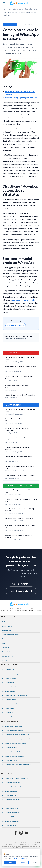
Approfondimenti (16, 9)
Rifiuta (23, 863)
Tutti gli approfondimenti (21, 591)
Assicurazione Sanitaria (9, 700)
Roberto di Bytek (27, 336)
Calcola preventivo (21, 584)
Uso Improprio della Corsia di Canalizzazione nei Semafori (20, 377)
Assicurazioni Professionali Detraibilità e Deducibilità (18, 448)
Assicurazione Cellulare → (16, 325)
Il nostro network (7, 656)
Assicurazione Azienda (9, 825)
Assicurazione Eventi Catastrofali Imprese (15, 778)
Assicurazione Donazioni (10, 678)
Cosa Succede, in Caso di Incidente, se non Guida (20, 476)
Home (5, 9)
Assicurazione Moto (8, 713)
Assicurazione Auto (8, 708)
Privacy (25, 858)
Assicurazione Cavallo (9, 691)
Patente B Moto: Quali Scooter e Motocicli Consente (18, 458)
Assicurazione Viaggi (8, 682)
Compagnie (5, 647)
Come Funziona (7, 626)
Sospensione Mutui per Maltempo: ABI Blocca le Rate (20, 491)
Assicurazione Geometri (9, 747)
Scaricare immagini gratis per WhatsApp (21, 98)
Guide (4, 643)
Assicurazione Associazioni (10, 808)
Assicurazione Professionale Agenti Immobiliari (17, 739)
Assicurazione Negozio (9, 795)
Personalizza (34, 863)
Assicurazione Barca (8, 717)
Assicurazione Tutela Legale (10, 821)
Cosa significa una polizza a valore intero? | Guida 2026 (21, 500)
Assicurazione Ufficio (8, 804)
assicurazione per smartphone (25, 300)
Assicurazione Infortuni (9, 704)
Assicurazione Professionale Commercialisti (16, 735)
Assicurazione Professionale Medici (13, 756)
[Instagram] (21, 833)
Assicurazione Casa (8, 670)
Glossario (5, 639)
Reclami (4, 660)
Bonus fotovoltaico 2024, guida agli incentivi (19, 518)
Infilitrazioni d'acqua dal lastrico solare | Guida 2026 (20, 527)
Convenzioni (6, 652)
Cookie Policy (17, 858)
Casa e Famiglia (31, 9)
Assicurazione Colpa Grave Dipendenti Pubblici (16, 765)
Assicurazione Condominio (10, 813)
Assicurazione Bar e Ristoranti (11, 800)
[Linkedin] (26, 833)
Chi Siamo (5, 622)
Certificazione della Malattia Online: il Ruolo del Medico (20, 467)
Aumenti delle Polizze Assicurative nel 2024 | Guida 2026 (19, 510)
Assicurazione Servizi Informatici (12, 769)
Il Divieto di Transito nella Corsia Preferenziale (20, 395)
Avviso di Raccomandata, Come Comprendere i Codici (20, 358)
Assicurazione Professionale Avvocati (14, 730)
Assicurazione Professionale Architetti (14, 743)
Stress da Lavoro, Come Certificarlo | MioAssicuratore (17, 387)
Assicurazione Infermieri (9, 760)
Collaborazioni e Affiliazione (11, 635)
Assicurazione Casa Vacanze (11, 791)
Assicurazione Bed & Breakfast (11, 787)
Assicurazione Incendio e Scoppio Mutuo (15, 695)
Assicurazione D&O (8, 817)
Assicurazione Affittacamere (11, 783)
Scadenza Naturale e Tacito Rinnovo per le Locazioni (18, 536)
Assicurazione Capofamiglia (10, 674)
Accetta (10, 863)
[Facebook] (16, 833)
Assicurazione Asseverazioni (11, 752)
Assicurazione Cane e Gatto (10, 687)
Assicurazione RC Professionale (12, 726)
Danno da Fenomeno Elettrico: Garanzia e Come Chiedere (20, 368)
